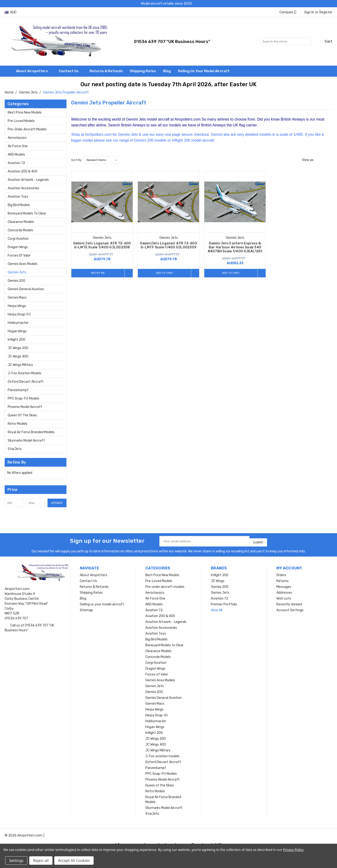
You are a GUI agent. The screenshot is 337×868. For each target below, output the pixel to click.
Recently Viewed (289, 602)
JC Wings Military (20, 365)
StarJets (15, 449)
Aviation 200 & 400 (23, 171)
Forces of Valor (19, 255)
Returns (282, 579)
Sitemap (86, 608)
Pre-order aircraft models (27, 129)
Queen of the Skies (22, 415)
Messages (284, 585)
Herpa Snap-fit (19, 314)
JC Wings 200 (18, 348)
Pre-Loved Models (21, 121)
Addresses (284, 591)
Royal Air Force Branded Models (31, 432)
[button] (36, 490)
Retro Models (18, 424)
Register (326, 12)
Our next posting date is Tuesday (126, 84)
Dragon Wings (18, 247)
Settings (16, 861)
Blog (167, 71)
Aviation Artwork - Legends (28, 180)
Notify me (97, 273)
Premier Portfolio (224, 602)
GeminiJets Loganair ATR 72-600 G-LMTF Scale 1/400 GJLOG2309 (168, 245)
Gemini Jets (17, 272)
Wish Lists (284, 597)
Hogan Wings (17, 331)
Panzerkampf (18, 390)
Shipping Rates (143, 71)
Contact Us (71, 71)
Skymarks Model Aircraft (26, 441)
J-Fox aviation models (25, 373)
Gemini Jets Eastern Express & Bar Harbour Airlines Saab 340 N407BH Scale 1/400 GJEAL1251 (235, 247)
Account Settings (290, 608)
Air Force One (18, 146)
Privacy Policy (293, 850)
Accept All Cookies (74, 861)
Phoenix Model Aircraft (25, 407)
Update (57, 503)
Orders (281, 573)
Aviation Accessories (24, 188)
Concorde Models (20, 230)
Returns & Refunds (106, 71)
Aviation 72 (16, 163)
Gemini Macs (17, 298)
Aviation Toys (18, 197)
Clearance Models (21, 222)
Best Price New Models (25, 113)
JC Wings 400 (18, 356)
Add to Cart (163, 273)
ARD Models (16, 155)
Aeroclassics (17, 138)
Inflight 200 (16, 340)
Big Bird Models (19, 205)
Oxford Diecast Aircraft (26, 382)
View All (217, 608)
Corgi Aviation (18, 239)
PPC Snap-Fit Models (24, 398)
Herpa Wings (17, 306)
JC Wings (218, 579)
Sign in (309, 12)
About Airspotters (34, 71)
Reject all (41, 861)
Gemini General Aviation (26, 289)
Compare (288, 12)
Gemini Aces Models (23, 264)
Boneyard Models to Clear (27, 213)
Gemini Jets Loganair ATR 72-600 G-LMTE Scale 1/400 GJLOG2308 (102, 245)
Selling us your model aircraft (204, 71)
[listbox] (101, 160)
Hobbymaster (18, 323)
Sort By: (77, 160)
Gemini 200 (16, 281)
